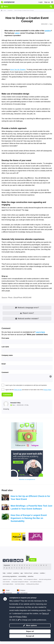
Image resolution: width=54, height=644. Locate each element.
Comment (5, 404)
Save (51, 24)
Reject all (30, 631)
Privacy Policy (47, 421)
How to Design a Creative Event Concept (24, 10)
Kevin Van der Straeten (18, 101)
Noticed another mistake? (27, 350)
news (5, 10)
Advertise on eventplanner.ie (27, 511)
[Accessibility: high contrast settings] (52, 2)
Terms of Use (18, 421)
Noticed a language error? (27, 339)
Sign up (47, 2)
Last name (5, 378)
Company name (7, 387)
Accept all (30, 636)
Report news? (27, 344)
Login (41, 2)
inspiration (10, 10)
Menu (5, 7)
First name (5, 369)
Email (4, 395)
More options (30, 625)
